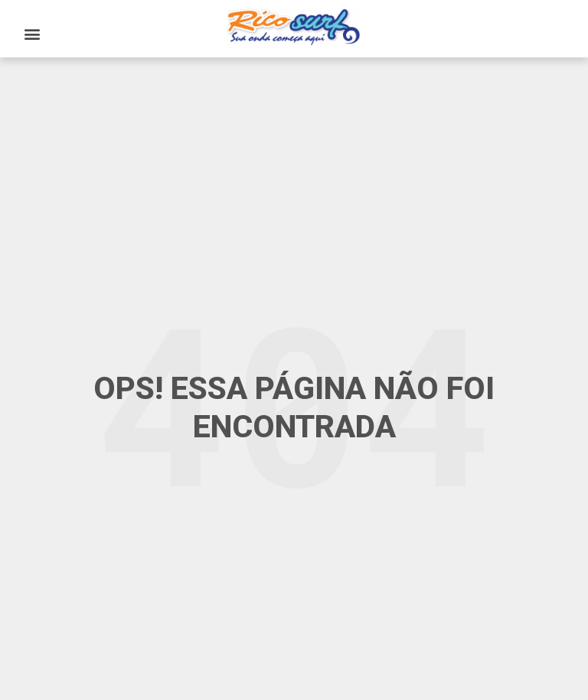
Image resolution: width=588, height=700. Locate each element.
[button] (32, 34)
